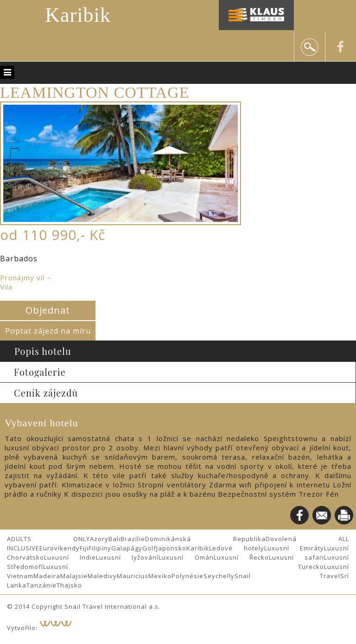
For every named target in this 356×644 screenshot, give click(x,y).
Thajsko (69, 585)
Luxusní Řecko (241, 557)
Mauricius (133, 576)
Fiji (84, 548)
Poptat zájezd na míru (48, 331)
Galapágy (127, 548)
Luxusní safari (296, 557)
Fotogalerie (40, 372)
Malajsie (74, 576)
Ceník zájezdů (46, 393)
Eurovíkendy (60, 548)
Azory (99, 539)
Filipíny (100, 548)
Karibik (78, 15)
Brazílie (133, 539)
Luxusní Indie (70, 557)
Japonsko (171, 548)
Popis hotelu (43, 351)
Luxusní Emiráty (294, 548)
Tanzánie (41, 585)
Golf (149, 548)
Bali (114, 539)
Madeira (47, 576)
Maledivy (102, 576)
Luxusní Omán (186, 557)
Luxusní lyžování (127, 557)
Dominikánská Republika (205, 539)
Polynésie (188, 576)
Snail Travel (287, 576)
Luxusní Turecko (184, 567)
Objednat (48, 310)
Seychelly (219, 576)
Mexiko (160, 576)
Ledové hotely (237, 548)
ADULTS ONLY (48, 539)
